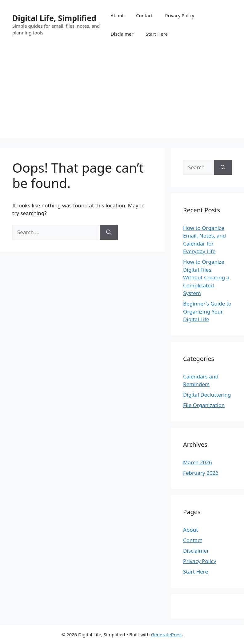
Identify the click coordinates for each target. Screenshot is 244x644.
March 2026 (198, 462)
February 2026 (201, 473)
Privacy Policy (180, 15)
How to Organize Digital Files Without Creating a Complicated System (206, 277)
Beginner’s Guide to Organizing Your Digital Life (207, 311)
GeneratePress (167, 634)
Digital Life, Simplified (54, 18)
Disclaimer (122, 34)
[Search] (109, 232)
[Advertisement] (122, 95)
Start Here (157, 34)
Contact (144, 15)
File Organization (204, 405)
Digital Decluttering (207, 395)
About (117, 15)
